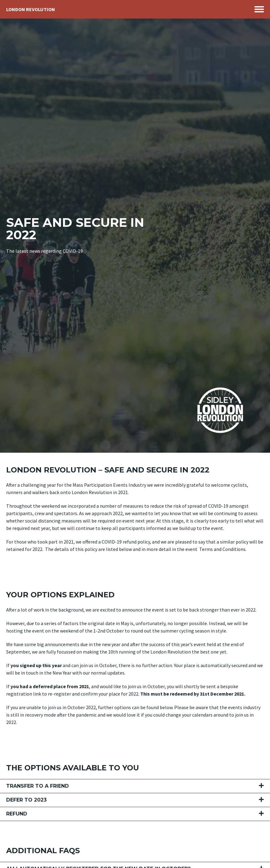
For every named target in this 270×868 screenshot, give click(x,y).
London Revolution (31, 9)
